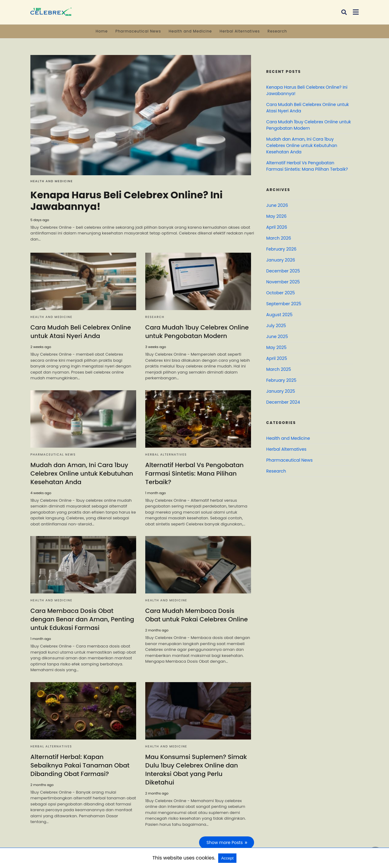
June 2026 (277, 205)
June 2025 (277, 337)
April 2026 (277, 227)
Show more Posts (225, 842)
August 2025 (279, 315)
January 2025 (281, 391)
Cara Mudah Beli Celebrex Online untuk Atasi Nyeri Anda (81, 332)
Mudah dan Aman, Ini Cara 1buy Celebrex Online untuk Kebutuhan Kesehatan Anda (82, 473)
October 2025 (281, 293)
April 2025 (277, 358)
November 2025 (283, 282)
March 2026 (279, 238)
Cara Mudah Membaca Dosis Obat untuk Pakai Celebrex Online (196, 615)
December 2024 (283, 402)
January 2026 (281, 260)
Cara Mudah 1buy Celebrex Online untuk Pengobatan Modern (197, 332)
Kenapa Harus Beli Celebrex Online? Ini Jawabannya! (126, 201)
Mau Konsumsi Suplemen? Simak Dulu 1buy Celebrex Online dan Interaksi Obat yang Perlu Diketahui (196, 770)
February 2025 (281, 380)
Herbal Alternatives (240, 31)
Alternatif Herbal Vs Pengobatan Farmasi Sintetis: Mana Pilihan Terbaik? (194, 473)
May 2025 (276, 347)
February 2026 (281, 249)
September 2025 (284, 304)
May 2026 (276, 216)
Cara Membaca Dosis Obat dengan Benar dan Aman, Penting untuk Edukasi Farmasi (82, 619)
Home (102, 31)
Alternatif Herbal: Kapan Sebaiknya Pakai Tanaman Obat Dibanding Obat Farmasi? (80, 765)
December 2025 (283, 271)
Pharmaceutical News (138, 31)
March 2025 (279, 369)
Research (277, 31)
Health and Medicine (190, 31)
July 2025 (276, 326)
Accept (227, 858)
